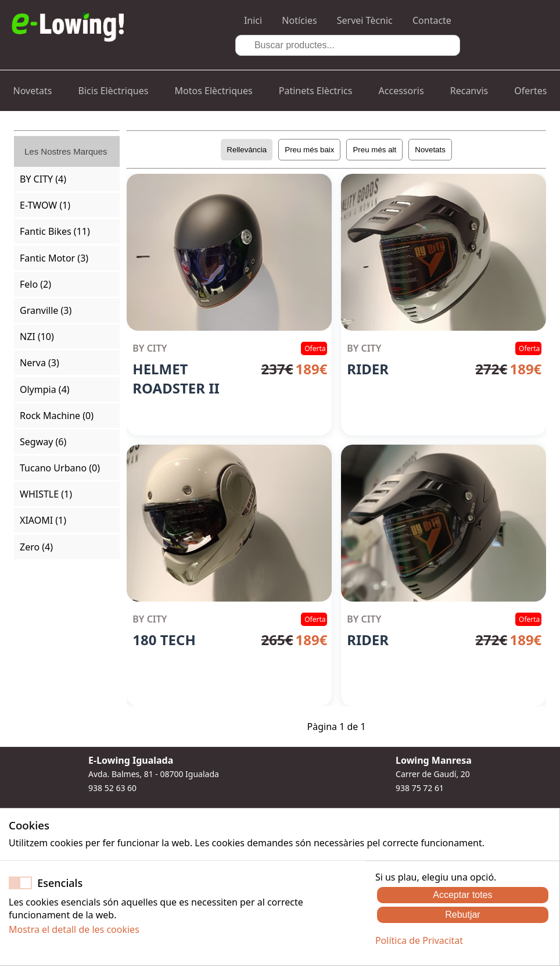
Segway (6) (43, 442)
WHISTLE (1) (46, 494)
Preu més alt (374, 150)
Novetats (33, 91)
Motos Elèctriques (214, 91)
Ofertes (530, 91)
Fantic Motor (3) (54, 258)
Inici (253, 20)
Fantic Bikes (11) (55, 231)
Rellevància (247, 150)
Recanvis (469, 91)
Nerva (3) (40, 363)
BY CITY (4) (43, 179)
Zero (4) (36, 547)
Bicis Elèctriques (114, 91)
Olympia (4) (45, 389)
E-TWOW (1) (45, 205)
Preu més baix (309, 150)
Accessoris (401, 91)
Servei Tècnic (365, 20)
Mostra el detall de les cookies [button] (74, 929)
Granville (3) (46, 310)
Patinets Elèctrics (316, 91)
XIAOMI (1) (43, 520)
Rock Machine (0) (57, 416)
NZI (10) (37, 337)
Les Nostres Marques (66, 151)
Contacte (432, 20)
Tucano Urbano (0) (60, 468)
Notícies (299, 20)
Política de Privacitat (419, 940)
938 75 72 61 (420, 788)
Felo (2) (35, 284)
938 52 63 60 (112, 788)
